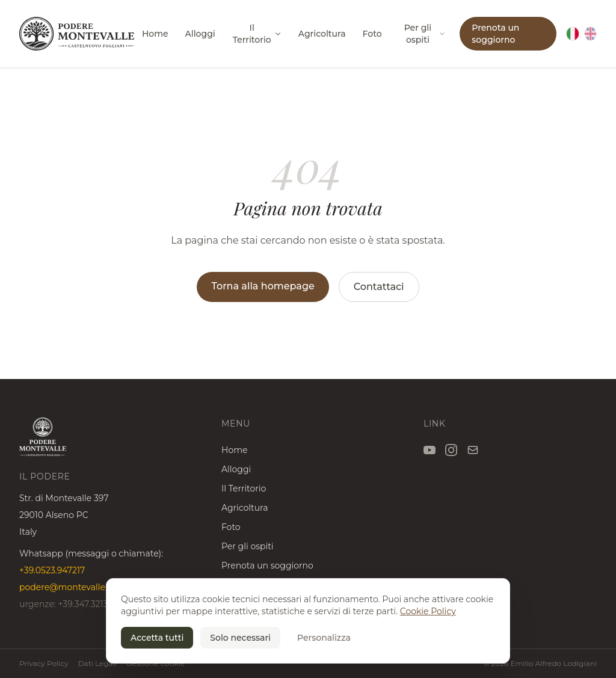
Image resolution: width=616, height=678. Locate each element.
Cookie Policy (428, 611)
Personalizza (324, 638)
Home (155, 34)
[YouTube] (430, 450)
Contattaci (379, 287)
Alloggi (200, 34)
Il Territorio (257, 34)
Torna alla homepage (263, 286)
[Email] (473, 450)
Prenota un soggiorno (495, 34)
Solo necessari (240, 638)
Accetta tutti (157, 638)
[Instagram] (451, 450)
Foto (372, 34)
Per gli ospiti (425, 34)
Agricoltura (322, 34)
